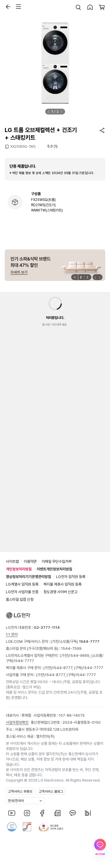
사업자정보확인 (17, 722)
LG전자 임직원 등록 (71, 577)
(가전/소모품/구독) (75, 642)
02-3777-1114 (47, 627)
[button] (7, 7)
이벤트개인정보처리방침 (54, 569)
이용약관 (30, 561)
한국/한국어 (16, 801)
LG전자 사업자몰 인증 (22, 592)
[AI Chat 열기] (100, 848)
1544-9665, (80, 656)
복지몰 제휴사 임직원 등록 (62, 584)
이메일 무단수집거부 (57, 561)
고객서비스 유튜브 (20, 791)
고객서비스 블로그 (51, 791)
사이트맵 (12, 561)
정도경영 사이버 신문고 (60, 592)
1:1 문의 (12, 634)
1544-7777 (24, 661)
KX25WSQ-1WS (23, 146)
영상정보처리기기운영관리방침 (28, 577)
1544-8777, (63, 668)
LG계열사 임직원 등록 (22, 584)
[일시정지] (74, 277)
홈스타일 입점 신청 (20, 599)
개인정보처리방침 (19, 569)
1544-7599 (71, 649)
